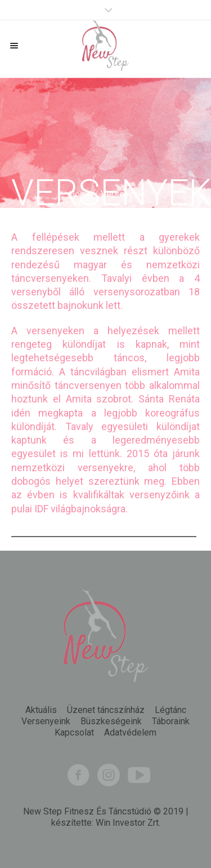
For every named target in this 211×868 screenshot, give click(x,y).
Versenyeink (46, 721)
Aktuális (41, 710)
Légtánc (170, 710)
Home (80, 194)
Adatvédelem (130, 733)
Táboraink (171, 721)
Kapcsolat (74, 733)
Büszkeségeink (111, 721)
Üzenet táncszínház (106, 710)
